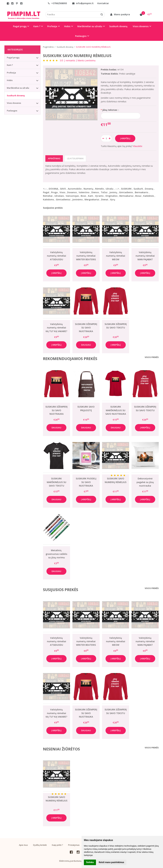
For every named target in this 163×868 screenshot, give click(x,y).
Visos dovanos (14, 103)
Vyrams (99, 196)
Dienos (95, 192)
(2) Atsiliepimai (75, 158)
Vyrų (113, 199)
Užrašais (59, 196)
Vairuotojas (72, 196)
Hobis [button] (67, 26)
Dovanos (72, 192)
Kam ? (10, 65)
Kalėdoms (48, 199)
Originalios (111, 196)
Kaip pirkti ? (57, 845)
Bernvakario (142, 192)
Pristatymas (74, 845)
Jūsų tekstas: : (111, 110)
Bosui (138, 196)
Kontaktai (103, 3)
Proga (54, 192)
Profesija (11, 73)
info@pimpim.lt (83, 3)
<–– (45, 189)
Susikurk (138, 189)
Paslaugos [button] (81, 36)
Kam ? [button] (37, 26)
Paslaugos (12, 111)
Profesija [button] (52, 26)
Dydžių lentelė (40, 845)
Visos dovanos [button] (141, 26)
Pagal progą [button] (20, 26)
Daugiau (86, 345)
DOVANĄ (53, 189)
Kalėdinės (149, 196)
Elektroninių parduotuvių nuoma (74, 861)
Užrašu (110, 189)
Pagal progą (13, 58)
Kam (91, 196)
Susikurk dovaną (118, 26)
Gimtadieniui (63, 199)
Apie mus (23, 845)
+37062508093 (57, 3)
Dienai (105, 199)
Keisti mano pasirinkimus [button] (112, 862)
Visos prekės (152, 357)
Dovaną (149, 189)
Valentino (84, 192)
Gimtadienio (126, 192)
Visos (62, 192)
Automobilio (75, 189)
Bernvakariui (126, 196)
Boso (83, 196)
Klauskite (138, 146)
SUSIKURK (126, 189)
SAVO (63, 189)
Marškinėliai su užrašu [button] (90, 26)
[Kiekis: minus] (103, 138)
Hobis (10, 80)
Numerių (88, 189)
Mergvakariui (92, 199)
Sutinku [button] (90, 862)
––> (117, 189)
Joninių (113, 192)
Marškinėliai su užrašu (18, 88)
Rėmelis (99, 189)
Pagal (46, 192)
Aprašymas (54, 158)
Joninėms (77, 199)
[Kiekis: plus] (110, 138)
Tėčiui (104, 192)
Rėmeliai (48, 196)
